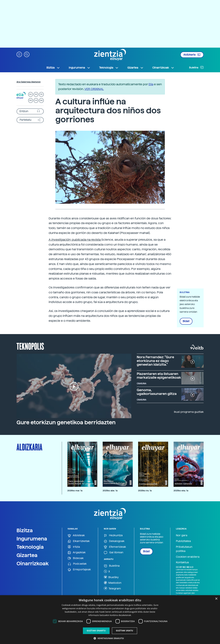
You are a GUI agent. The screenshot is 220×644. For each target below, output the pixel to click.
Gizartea (27, 555)
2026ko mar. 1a (75, 491)
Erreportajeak (79, 570)
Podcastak (77, 564)
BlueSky (111, 577)
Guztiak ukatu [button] (125, 631)
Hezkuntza (113, 535)
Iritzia (74, 547)
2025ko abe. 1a (110, 491)
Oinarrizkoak (33, 563)
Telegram (112, 588)
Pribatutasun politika (184, 549)
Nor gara (182, 535)
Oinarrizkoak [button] (163, 68)
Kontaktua (182, 562)
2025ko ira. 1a (145, 491)
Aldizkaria (192, 55)
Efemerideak (115, 547)
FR (41, 94)
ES (36, 94)
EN (31, 100)
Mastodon (113, 583)
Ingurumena (32, 539)
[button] (19, 54)
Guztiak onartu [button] (96, 631)
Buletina (196, 67)
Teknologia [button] (109, 68)
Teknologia (30, 547)
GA (41, 100)
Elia (151, 84)
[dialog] (110, 620)
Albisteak (76, 535)
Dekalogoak (114, 541)
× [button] (216, 599)
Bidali (186, 321)
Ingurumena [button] (80, 68)
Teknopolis (30, 346)
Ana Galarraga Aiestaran (29, 82)
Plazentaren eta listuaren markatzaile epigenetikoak (159, 376)
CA (36, 100)
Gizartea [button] (135, 68)
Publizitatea (183, 541)
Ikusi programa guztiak (189, 412)
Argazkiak (77, 553)
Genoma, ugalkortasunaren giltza (157, 392)
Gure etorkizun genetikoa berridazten (66, 422)
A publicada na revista (75, 240)
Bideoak (76, 558)
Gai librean (114, 553)
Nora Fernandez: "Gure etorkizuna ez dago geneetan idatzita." (155, 361)
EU (31, 94)
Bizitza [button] (53, 68)
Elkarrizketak (79, 541)
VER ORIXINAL (94, 89)
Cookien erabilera (188, 557)
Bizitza (25, 530)
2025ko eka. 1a (181, 491)
